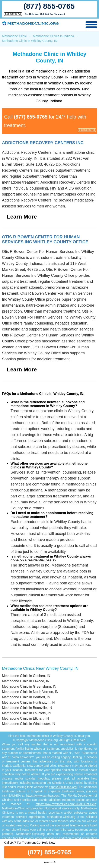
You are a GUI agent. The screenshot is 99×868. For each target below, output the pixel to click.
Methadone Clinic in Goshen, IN (26, 676)
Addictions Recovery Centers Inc (43, 143)
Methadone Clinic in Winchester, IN (28, 724)
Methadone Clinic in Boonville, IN (27, 708)
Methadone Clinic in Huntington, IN (28, 702)
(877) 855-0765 (49, 6)
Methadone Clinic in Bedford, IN (26, 697)
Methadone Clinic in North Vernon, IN (30, 692)
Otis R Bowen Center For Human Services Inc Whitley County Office (45, 239)
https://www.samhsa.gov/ (43, 796)
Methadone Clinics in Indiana (53, 36)
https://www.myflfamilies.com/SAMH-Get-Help (66, 804)
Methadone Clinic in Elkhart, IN (25, 718)
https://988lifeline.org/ (63, 787)
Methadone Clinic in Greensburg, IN (29, 686)
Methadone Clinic (14, 36)
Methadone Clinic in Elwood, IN (26, 681)
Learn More (22, 217)
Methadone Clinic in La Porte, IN (26, 713)
